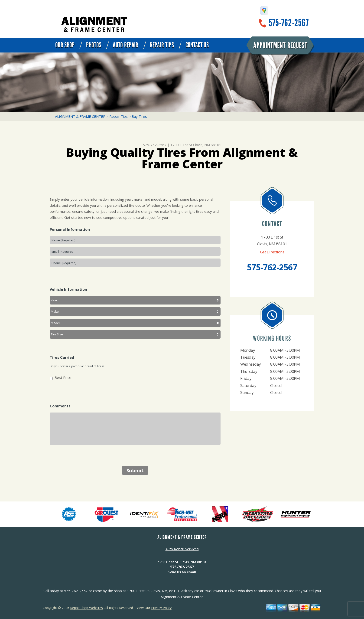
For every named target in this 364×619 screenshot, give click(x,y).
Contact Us (197, 45)
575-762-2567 (289, 23)
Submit (135, 470)
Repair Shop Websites (86, 608)
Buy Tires (139, 116)
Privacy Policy (161, 608)
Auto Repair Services (182, 549)
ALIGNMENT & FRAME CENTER (80, 116)
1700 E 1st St (181, 145)
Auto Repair (125, 45)
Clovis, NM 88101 (207, 145)
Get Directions (272, 252)
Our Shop (65, 45)
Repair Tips (162, 45)
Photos (94, 45)
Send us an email (182, 572)
